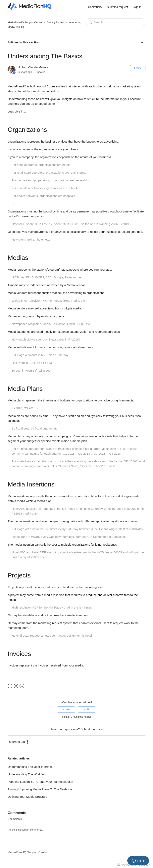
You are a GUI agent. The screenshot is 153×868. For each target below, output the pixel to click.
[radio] (66, 709)
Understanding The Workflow (27, 774)
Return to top (18, 742)
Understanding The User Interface (30, 767)
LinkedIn (22, 686)
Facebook (10, 686)
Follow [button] (138, 68)
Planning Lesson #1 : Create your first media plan (40, 782)
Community (95, 7)
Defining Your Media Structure (27, 797)
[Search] (116, 22)
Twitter (16, 686)
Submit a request (118, 7)
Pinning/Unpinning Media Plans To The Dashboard (41, 789)
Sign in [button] (137, 7)
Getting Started (55, 22)
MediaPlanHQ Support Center (25, 22)
